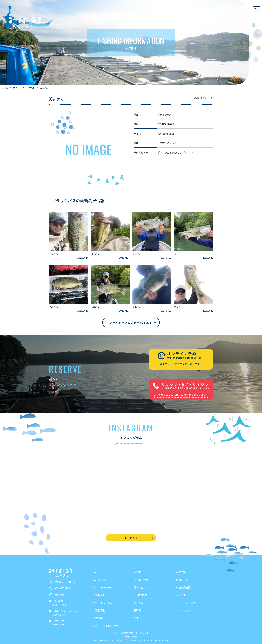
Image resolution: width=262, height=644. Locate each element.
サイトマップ (183, 610)
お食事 (137, 572)
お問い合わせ (183, 580)
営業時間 (142, 595)
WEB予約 (181, 572)
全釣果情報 (97, 618)
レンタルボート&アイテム (105, 625)
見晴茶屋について (143, 587)
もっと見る (131, 538)
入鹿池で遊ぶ (98, 580)
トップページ (98, 572)
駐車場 (137, 610)
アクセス (138, 603)
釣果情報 (100, 595)
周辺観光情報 (183, 587)
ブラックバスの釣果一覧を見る (131, 323)
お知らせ (138, 618)
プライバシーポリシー (188, 603)
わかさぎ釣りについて (103, 603)
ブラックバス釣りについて (105, 587)
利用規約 (154, 640)
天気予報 (181, 595)
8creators (136, 637)
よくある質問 (141, 580)
